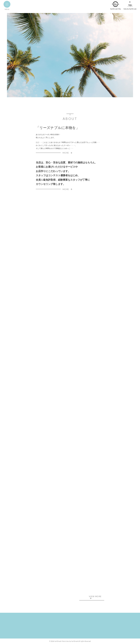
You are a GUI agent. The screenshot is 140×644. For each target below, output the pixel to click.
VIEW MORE (95, 597)
